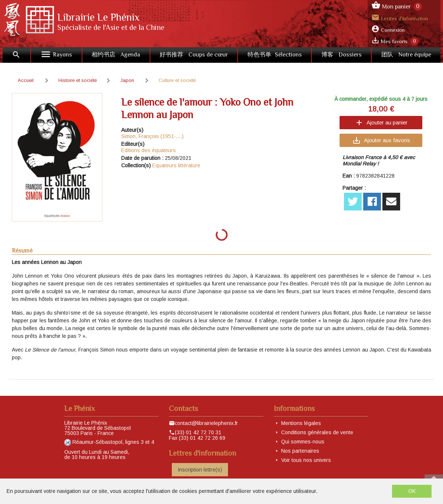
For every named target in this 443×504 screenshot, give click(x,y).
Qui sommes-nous (303, 442)
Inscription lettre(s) (200, 470)
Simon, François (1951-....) (152, 136)
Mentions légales (301, 423)
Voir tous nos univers (306, 460)
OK (412, 491)
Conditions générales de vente (317, 432)
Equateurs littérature (176, 165)
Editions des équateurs (149, 150)
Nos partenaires (300, 451)
